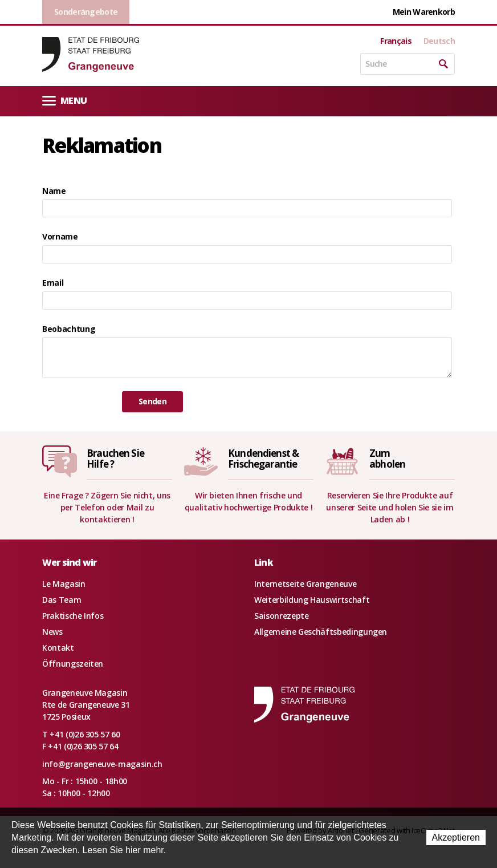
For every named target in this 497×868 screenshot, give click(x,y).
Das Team (62, 600)
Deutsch (439, 41)
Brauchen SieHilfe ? (115, 459)
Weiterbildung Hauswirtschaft (312, 600)
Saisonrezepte (281, 616)
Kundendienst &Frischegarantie (263, 459)
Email (53, 283)
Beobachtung (69, 329)
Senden (152, 401)
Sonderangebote (86, 12)
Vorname (60, 236)
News (52, 632)
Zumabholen (387, 459)
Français (396, 41)
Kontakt (58, 648)
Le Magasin (64, 584)
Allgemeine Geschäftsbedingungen (321, 632)
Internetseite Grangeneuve (305, 584)
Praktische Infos (73, 616)
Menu (64, 100)
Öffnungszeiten (73, 664)
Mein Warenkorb (424, 12)
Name (54, 191)
